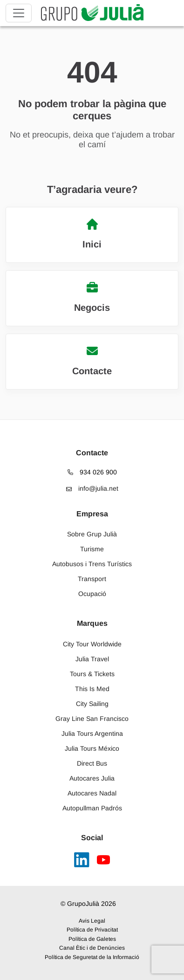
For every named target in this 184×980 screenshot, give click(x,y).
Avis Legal (92, 921)
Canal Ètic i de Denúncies (92, 948)
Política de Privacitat (92, 930)
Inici (92, 234)
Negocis (92, 297)
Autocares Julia (92, 778)
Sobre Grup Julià (92, 534)
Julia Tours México (92, 748)
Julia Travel (92, 659)
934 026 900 (92, 472)
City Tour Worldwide (92, 644)
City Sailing (92, 704)
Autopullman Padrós (92, 808)
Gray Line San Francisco (92, 719)
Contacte (92, 361)
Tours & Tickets (92, 674)
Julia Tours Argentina (92, 733)
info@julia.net (92, 488)
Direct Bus (92, 763)
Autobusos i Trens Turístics (92, 564)
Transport (92, 579)
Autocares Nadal (92, 793)
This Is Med (92, 689)
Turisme (92, 549)
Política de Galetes (92, 939)
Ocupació (92, 594)
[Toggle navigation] (19, 13)
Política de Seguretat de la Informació (92, 957)
